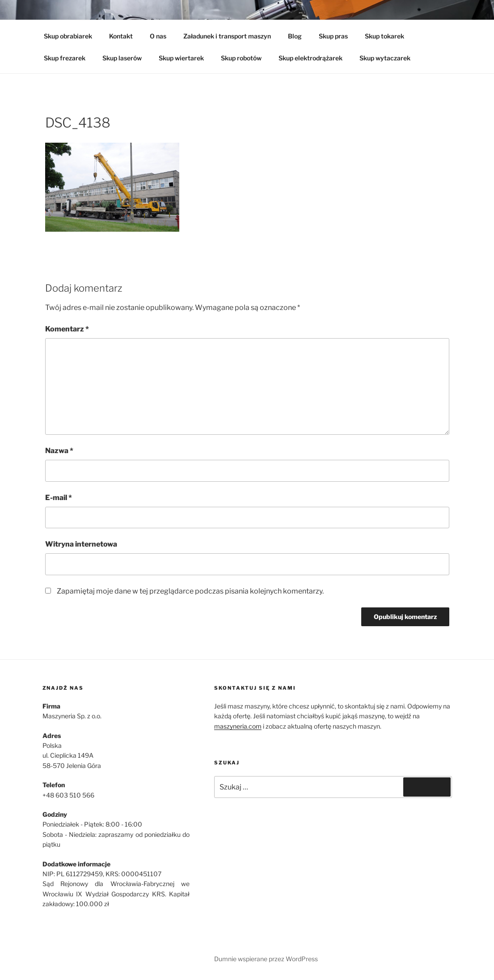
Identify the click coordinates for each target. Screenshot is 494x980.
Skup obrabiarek (68, 36)
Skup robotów (241, 58)
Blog (295, 36)
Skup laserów (122, 58)
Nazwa (59, 451)
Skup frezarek (65, 58)
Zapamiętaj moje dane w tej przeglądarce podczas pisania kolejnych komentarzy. (190, 591)
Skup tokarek (384, 36)
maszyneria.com (238, 726)
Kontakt (121, 36)
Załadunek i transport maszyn (227, 36)
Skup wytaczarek (385, 58)
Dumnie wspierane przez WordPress (266, 959)
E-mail (59, 498)
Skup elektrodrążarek (310, 58)
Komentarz (67, 329)
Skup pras (333, 36)
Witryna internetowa (81, 544)
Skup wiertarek (181, 58)
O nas (158, 36)
